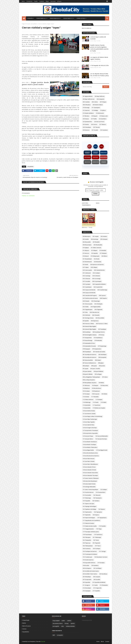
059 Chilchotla (86, 315)
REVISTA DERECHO (87, 28)
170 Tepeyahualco (102, 518)
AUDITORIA (85, 203)
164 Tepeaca (102, 509)
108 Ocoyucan (96, 394)
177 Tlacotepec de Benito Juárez (91, 532)
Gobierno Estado (96, 153)
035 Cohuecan (86, 279)
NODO (102, 146)
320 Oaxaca (86, 119)
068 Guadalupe (87, 332)
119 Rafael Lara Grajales (99, 408)
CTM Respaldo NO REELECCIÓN (99, 66)
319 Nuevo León (104, 116)
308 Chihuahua (87, 105)
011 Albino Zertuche (96, 248)
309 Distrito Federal (98, 105)
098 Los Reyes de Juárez (89, 380)
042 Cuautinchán (98, 287)
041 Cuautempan (87, 287)
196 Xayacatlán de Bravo (89, 563)
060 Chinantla (96, 315)
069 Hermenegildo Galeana (90, 335)
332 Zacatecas (104, 130)
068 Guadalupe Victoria (99, 332)
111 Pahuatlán (95, 397)
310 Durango (86, 108)
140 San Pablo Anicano (89, 459)
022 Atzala (97, 259)
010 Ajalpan (86, 248)
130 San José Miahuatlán (102, 436)
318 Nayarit (94, 116)
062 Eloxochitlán (100, 318)
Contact (107, 642)
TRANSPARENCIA (86, 205)
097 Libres (105, 377)
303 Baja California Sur (89, 99)
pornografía (56, 626)
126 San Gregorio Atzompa (90, 428)
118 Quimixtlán (87, 408)
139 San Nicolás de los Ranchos (91, 456)
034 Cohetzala (96, 276)
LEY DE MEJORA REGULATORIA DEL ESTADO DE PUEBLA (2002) (100, 75)
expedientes (26, 632)
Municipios (104, 153)
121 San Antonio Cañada (89, 414)
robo (62, 626)
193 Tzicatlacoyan (87, 557)
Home (98, 642)
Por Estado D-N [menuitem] (55, 18)
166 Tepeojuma (98, 512)
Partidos (95, 157)
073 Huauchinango (88, 341)
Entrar (96, 194)
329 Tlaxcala (96, 127)
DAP (54, 635)
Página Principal (26, 24)
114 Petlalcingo (87, 402)
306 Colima (95, 102)
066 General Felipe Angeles (89, 326)
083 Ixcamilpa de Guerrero (90, 357)
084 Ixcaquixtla (102, 357)
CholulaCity (29, 1)
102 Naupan (95, 386)
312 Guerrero (86, 110)
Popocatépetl (56, 621)
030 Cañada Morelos (99, 270)
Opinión (104, 162)
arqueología (26, 620)
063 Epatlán (86, 321)
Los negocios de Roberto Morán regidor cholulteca (99, 58)
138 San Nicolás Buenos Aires (90, 453)
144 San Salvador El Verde (89, 470)
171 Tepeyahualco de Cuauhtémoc (91, 521)
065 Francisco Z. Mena (102, 324)
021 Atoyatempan (87, 259)
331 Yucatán (95, 130)
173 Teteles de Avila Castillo (90, 526)
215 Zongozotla (97, 588)
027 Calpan (86, 267)
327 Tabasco (103, 124)
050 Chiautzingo (96, 301)
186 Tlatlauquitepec (88, 546)
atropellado (34, 24)
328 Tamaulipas (87, 127)
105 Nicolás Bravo (96, 388)
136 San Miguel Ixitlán (88, 450)
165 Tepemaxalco (87, 512)
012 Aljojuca (86, 251)
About (102, 642)
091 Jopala (85, 369)
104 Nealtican (86, 388)
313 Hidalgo (95, 110)
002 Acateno (104, 236)
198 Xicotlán (86, 566)
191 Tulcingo (102, 551)
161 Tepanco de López (88, 504)
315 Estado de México (88, 113)
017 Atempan (103, 253)
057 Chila (85, 312)
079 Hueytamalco (97, 349)
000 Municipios (87, 236)
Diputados (87, 157)
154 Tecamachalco (100, 492)
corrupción (60, 635)
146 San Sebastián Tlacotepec (90, 476)
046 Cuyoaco (102, 296)
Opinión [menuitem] (30, 18)
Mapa (47, 1)
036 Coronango (96, 279)
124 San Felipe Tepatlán (89, 422)
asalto (63, 621)
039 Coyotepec (87, 284)
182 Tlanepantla (87, 540)
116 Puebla (103, 402)
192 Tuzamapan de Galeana (90, 554)
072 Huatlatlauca (98, 338)
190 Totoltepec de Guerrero (90, 551)
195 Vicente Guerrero (88, 560)
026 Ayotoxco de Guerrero (97, 265)
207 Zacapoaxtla (87, 580)
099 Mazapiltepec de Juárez (90, 383)
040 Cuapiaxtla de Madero (99, 284)
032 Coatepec (96, 273)
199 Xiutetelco (95, 566)
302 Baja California (100, 96)
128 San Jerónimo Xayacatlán (90, 433)
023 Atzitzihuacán (87, 262)
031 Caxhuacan (87, 273)
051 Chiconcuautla (88, 304)
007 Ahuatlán (96, 242)
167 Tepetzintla (87, 515)
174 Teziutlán (102, 526)
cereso (25, 629)
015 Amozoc (86, 253)
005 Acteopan (104, 239)
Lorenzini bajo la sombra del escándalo (98, 38)
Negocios (87, 162)
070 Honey (101, 335)
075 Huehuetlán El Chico (89, 343)
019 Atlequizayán (95, 256)
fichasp (67, 623)
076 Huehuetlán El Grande (89, 346)
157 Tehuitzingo (87, 498)
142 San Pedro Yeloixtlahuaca (90, 464)
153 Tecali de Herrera (88, 492)
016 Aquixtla (95, 253)
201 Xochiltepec (97, 568)
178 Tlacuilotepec (87, 535)
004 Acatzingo (95, 239)
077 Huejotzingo (102, 346)
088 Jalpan (101, 363)
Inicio (23, 1)
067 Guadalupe (102, 329)
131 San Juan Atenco (88, 439)
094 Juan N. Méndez (88, 374)
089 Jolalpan (86, 366)
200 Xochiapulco (87, 568)
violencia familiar (70, 626)
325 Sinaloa (86, 124)
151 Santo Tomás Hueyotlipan (90, 490)
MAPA (96, 146)
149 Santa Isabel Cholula (89, 484)
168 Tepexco (96, 515)
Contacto (42, 1)
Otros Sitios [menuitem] (81, 18)
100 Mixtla (101, 383)
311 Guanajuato (96, 108)
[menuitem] (24, 18)
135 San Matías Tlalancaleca (90, 447)
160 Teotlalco (96, 501)
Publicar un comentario (28, 196)
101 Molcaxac (86, 386)
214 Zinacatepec (87, 588)
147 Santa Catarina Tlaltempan (91, 478)
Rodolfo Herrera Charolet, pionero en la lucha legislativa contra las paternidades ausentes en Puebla (99, 48)
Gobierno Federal (87, 153)
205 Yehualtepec (87, 577)
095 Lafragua (98, 374)
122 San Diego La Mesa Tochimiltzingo (93, 416)
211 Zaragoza (86, 585)
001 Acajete (96, 236)
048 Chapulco (103, 298)
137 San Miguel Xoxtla (102, 450)
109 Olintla (104, 394)
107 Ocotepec (86, 394)
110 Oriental (86, 397)
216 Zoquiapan (87, 591)
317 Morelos (86, 116)
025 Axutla (85, 265)
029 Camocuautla (87, 270)
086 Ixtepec (98, 360)
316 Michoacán (100, 113)
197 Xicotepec (101, 563)
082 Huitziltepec (102, 355)
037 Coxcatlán (86, 281)
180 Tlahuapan (87, 537)
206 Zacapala (97, 577)
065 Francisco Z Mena (88, 324)
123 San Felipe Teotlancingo (90, 419)
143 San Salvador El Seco (89, 467)
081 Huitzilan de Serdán (99, 352)
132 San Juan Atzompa (101, 439)
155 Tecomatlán (87, 495)
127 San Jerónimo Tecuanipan (90, 431)
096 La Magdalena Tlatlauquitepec (91, 377)
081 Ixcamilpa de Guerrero (90, 355)
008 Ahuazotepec (87, 245)
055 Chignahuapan (88, 310)
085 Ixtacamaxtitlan (88, 360)
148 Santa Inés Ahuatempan (90, 481)
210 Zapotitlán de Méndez (99, 582)
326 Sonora (94, 124)
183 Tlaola (96, 540)
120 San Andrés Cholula (89, 411)
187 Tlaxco (98, 546)
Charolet (43, 642)
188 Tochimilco (87, 549)
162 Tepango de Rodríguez (90, 506)
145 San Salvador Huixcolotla (90, 473)
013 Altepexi (94, 251)
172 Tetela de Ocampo (88, 523)
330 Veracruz (86, 130)
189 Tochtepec (97, 549)
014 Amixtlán (103, 251)
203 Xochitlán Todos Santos (90, 574)
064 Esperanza (95, 321)
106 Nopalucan (96, 391)
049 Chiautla (86, 301)
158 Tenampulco (97, 498)
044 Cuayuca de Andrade (89, 293)
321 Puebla (94, 119)
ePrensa (59, 1)
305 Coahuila (86, 102)
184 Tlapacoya (87, 543)
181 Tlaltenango (97, 537)
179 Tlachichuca (98, 535)
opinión (73, 623)
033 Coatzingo (87, 276)
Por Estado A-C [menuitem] (41, 18)
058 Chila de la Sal (94, 312)
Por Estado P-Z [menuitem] (68, 18)
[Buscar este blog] (92, 87)
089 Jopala (94, 366)
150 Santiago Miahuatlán (89, 487)
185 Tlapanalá (96, 543)
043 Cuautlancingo (102, 290)
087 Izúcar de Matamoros (89, 363)
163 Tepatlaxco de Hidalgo (89, 509)
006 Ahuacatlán (87, 242)
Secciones (53, 1)
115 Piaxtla (96, 402)
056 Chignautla (98, 310)
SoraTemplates (31, 642)
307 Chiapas (103, 102)
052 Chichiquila (98, 304)
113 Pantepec (99, 400)
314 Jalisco (103, 110)
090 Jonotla (102, 366)
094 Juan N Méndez (98, 371)
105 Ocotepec (86, 391)
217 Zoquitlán (96, 591)
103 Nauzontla (104, 386)
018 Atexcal (86, 256)
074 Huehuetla (98, 341)
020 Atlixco (104, 256)
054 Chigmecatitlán (96, 307)
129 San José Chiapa (88, 436)
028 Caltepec (94, 267)
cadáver (69, 621)
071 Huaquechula (87, 338)
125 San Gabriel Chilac (88, 425)
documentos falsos (58, 623)
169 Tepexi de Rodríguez (89, 518)
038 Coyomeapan (97, 281)
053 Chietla (86, 307)
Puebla (36, 1)
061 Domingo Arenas (88, 318)
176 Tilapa (99, 529)
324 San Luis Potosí (99, 122)
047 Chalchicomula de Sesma (90, 298)
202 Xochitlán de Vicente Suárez (91, 571)
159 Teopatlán (86, 501)
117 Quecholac (96, 405)
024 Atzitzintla (98, 262)
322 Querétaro (103, 119)
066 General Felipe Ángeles (89, 329)
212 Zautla (95, 585)
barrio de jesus (27, 626)
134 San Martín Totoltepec (89, 445)
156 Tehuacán (97, 495)
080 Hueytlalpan (87, 352)
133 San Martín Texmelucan (90, 442)
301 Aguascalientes (88, 96)
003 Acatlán (86, 239)
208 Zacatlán (97, 580)
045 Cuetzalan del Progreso (90, 296)
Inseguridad (104, 157)
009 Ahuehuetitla (98, 245)
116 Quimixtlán (87, 405)
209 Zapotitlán (86, 582)
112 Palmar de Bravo (88, 400)
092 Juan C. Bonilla (95, 369)
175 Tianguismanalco (88, 529)
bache (24, 623)
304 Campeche (100, 99)
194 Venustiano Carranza (101, 557)
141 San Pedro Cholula (89, 461)
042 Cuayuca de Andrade (89, 290)
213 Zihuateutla (104, 585)
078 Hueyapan (86, 349)
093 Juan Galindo (87, 371)
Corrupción (96, 162)
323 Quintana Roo (87, 122)
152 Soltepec (104, 490)
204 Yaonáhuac (103, 574)
